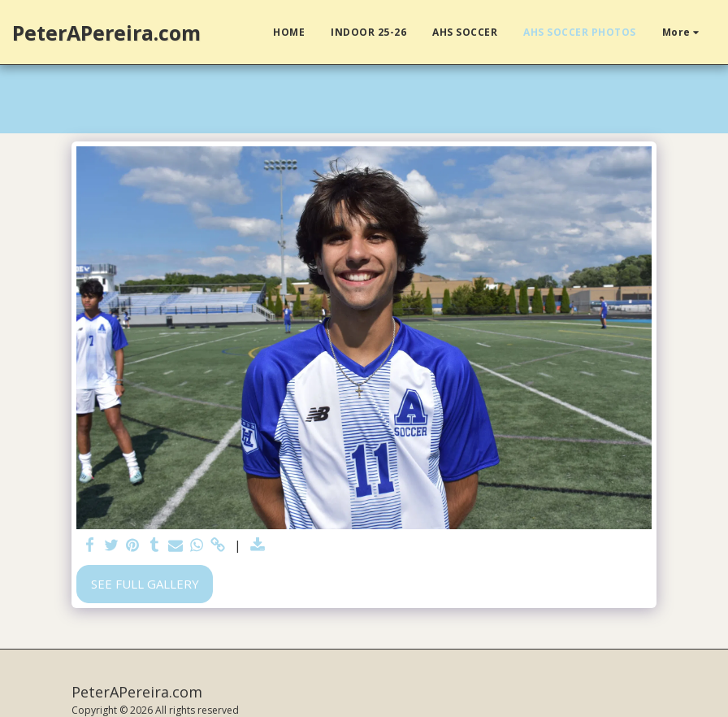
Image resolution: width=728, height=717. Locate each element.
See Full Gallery (145, 584)
